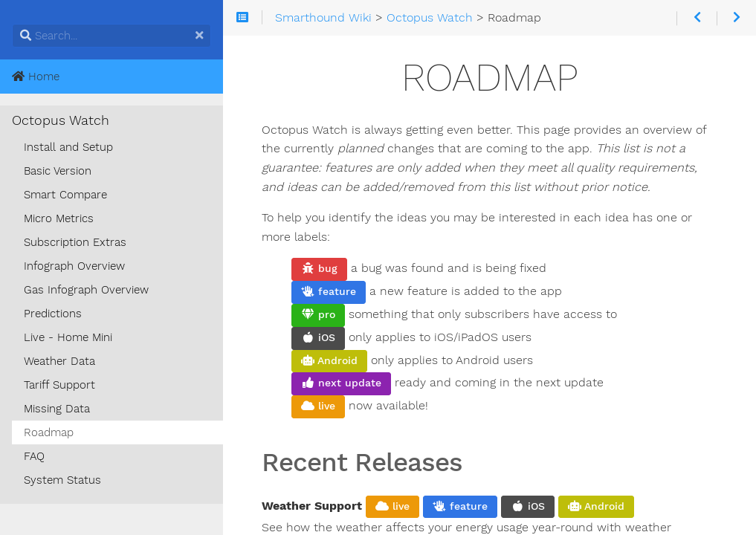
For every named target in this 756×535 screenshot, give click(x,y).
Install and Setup (68, 147)
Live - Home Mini (68, 337)
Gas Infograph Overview (86, 290)
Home (36, 77)
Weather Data (59, 361)
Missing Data (57, 409)
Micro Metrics (59, 218)
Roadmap (49, 432)
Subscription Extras (75, 242)
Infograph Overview (74, 266)
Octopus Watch (61, 120)
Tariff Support (59, 385)
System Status (62, 480)
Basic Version (58, 171)
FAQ (34, 456)
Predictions (53, 314)
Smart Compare (65, 195)
